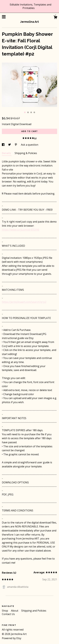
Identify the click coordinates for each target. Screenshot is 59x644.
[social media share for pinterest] (16, 145)
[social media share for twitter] (10, 145)
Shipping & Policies (26, 153)
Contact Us (8, 614)
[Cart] (55, 18)
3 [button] (31, 112)
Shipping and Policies (34, 611)
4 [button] (34, 112)
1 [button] (25, 112)
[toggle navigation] (4, 17)
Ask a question (30, 145)
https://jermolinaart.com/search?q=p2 (24, 302)
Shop (5, 611)
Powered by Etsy (12, 638)
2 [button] (28, 112)
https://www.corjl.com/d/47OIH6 (21, 230)
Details (7, 153)
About (15, 611)
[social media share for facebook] (3, 145)
